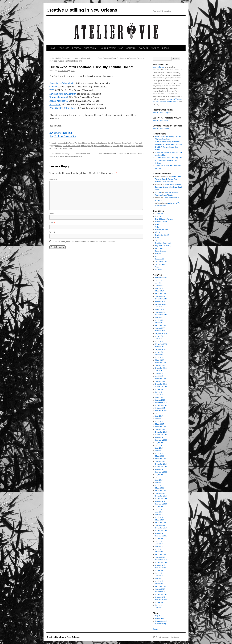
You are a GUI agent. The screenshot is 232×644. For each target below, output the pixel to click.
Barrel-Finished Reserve (88, 143)
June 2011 (159, 608)
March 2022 (160, 323)
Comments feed (161, 621)
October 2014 (160, 501)
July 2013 (159, 541)
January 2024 (160, 296)
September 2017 (161, 411)
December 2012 (161, 560)
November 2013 (161, 531)
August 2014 (160, 507)
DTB (52, 90)
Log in (158, 616)
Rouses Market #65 (59, 101)
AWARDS (155, 48)
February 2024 (161, 294)
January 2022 (160, 328)
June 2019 (159, 373)
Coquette (54, 87)
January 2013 (160, 557)
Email (52, 223)
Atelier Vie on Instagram (162, 112)
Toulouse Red (133, 143)
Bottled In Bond (161, 222)
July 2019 (159, 371)
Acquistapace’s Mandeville (62, 83)
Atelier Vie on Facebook (162, 128)
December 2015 (161, 464)
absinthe (59, 146)
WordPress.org (161, 624)
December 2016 (161, 432)
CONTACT (144, 48)
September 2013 (161, 536)
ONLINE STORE (109, 48)
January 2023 (160, 312)
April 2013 (159, 549)
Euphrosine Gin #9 (105, 143)
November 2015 (161, 467)
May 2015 (159, 483)
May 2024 (159, 288)
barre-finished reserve (72, 146)
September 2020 (161, 349)
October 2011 (160, 597)
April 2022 (159, 320)
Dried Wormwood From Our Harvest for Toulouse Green (121, 58)
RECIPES (76, 48)
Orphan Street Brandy (163, 246)
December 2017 (161, 403)
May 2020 (159, 355)
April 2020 (159, 357)
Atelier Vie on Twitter (161, 120)
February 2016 (161, 459)
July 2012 (159, 573)
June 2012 (159, 576)
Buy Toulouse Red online (61, 133)
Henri (157, 238)
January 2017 (160, 429)
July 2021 (159, 339)
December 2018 (161, 384)
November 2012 (161, 562)
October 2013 (160, 533)
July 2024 (159, 283)
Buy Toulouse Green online (63, 136)
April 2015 (159, 485)
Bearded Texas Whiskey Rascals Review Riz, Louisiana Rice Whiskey (168, 179)
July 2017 (159, 413)
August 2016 (160, 443)
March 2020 (160, 360)
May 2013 (159, 547)
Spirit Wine (55, 104)
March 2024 (160, 291)
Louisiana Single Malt (163, 243)
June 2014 (159, 512)
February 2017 (161, 427)
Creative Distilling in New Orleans (82, 10)
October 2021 (160, 331)
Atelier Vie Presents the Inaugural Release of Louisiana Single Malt (169, 187)
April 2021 (159, 341)
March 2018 (160, 397)
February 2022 (161, 325)
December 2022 (161, 315)
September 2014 (161, 504)
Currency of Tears (162, 230)
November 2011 (161, 594)
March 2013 (160, 552)
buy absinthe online (102, 146)
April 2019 (159, 376)
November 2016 (161, 435)
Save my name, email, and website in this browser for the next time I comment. (84, 242)
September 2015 (161, 472)
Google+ (156, 629)
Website (53, 232)
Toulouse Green (120, 143)
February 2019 (161, 379)
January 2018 (160, 400)
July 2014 (159, 509)
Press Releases (161, 251)
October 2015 (160, 469)
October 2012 (160, 565)
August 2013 (160, 539)
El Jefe (158, 232)
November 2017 (161, 405)
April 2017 (159, 421)
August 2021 (160, 336)
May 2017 (159, 419)
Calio (157, 227)
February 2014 (161, 523)
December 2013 (161, 528)
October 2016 (160, 437)
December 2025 (161, 278)
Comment (54, 179)
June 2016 (159, 448)
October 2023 (160, 302)
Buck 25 (158, 224)
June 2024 (159, 286)
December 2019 (161, 368)
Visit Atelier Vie (159, 67)
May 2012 (159, 578)
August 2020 (160, 352)
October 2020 (160, 347)
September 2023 (161, 304)
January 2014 (160, 525)
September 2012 (161, 568)
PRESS (166, 48)
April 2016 (159, 453)
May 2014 (159, 515)
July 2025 (159, 280)
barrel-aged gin (87, 146)
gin (121, 146)
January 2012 (160, 589)
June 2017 (159, 416)
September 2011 (161, 600)
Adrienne (159, 192)
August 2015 (160, 475)
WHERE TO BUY (91, 48)
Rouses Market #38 (59, 97)
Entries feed (160, 618)
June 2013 (159, 544)
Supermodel (160, 259)
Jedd (72, 71)
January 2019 (160, 381)
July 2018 (159, 392)
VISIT (121, 48)
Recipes (158, 254)
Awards (158, 216)
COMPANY (131, 48)
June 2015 (159, 480)
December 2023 (161, 299)
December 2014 (161, 496)
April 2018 (159, 395)
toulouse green (130, 146)
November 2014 (161, 499)
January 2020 (160, 365)
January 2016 (160, 461)
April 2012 (159, 581)
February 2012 (161, 586)
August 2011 (160, 602)
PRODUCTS (64, 48)
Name (52, 213)
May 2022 (159, 317)
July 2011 (159, 605)
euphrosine (115, 146)
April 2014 (159, 517)
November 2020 (161, 344)
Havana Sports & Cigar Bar (62, 94)
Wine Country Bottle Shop (62, 108)
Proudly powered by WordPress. (167, 637)
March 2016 (160, 456)
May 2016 (159, 451)
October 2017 (160, 408)
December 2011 (161, 592)
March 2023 (160, 309)
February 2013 (161, 554)
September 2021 (161, 333)
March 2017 (160, 424)
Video (158, 267)
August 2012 (160, 570)
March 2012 (160, 584)
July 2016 (159, 445)
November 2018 (161, 387)
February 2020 (161, 363)
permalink (68, 148)
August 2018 (160, 389)
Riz (157, 256)
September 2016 (161, 440)
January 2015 (160, 493)
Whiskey (159, 270)
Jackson (158, 240)
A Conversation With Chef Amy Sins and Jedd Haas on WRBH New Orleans (169, 160)
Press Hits (159, 248)
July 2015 (159, 477)
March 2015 (160, 488)
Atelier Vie (73, 143)
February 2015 (161, 491)
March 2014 (160, 520)
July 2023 (159, 307)
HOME (53, 48)
